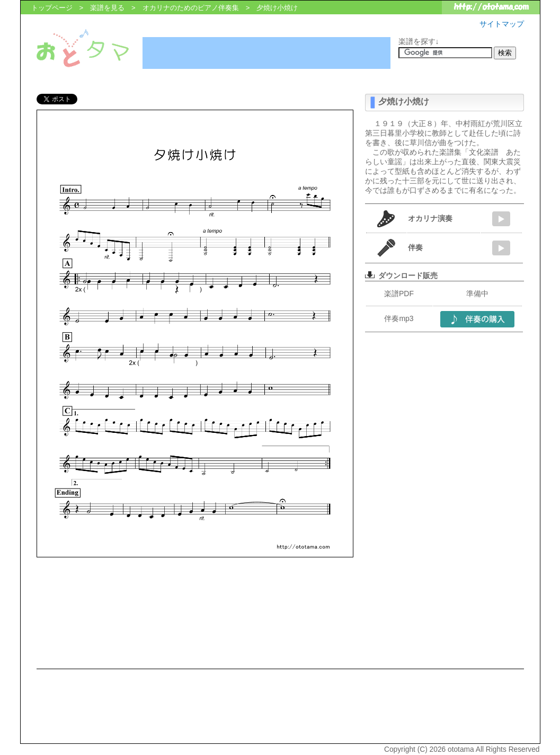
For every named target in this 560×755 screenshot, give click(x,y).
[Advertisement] (266, 53)
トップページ (52, 8)
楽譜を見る (107, 8)
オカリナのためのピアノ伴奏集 (191, 8)
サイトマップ (502, 24)
